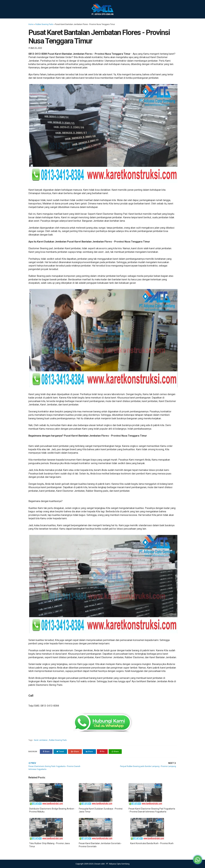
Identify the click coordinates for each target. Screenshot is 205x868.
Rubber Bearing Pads (44, 24)
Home (31, 24)
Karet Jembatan (41, 740)
